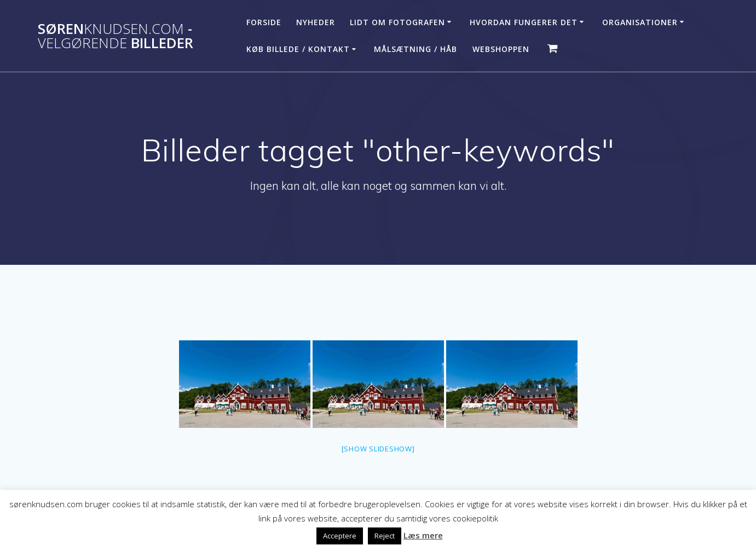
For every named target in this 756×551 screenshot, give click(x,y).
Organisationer (640, 22)
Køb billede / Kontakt (298, 49)
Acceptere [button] (340, 536)
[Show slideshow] (378, 449)
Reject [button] (385, 536)
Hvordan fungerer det (524, 22)
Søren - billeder (116, 36)
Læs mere (423, 535)
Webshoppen (501, 49)
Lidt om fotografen (397, 22)
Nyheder (316, 22)
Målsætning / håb (415, 49)
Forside (264, 22)
